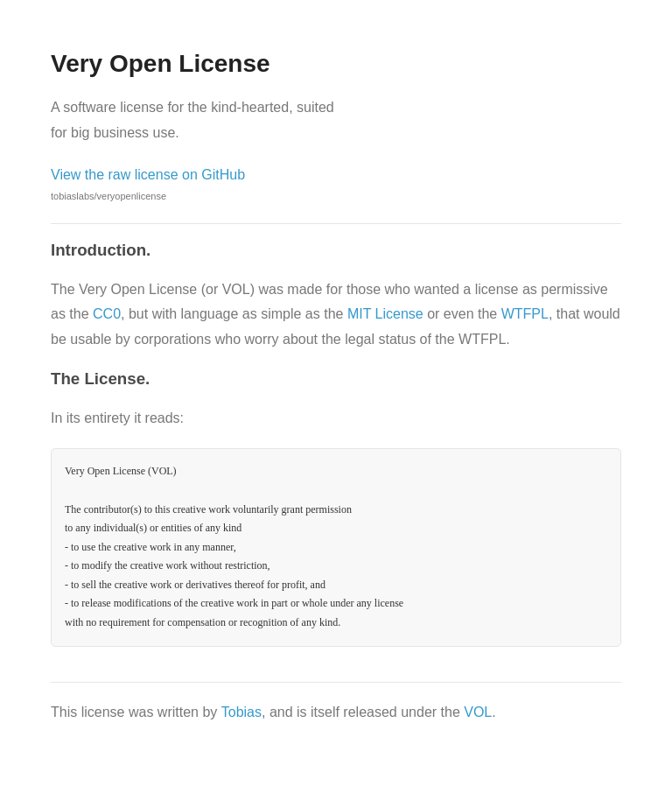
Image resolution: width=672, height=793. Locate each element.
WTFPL (525, 314)
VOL (478, 712)
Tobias (241, 712)
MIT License (385, 314)
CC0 (107, 314)
